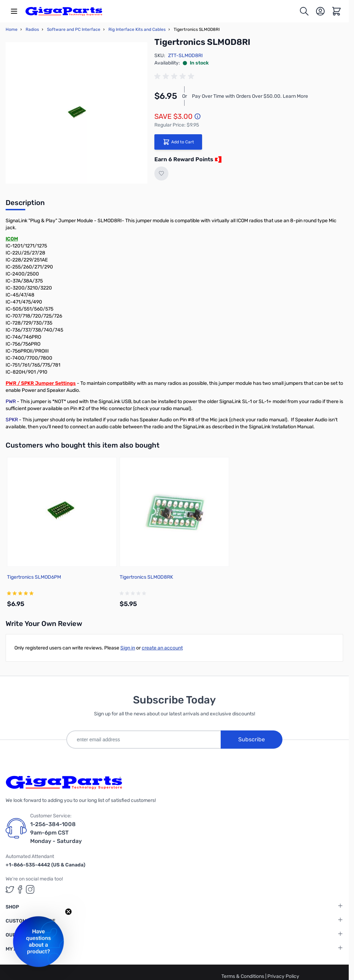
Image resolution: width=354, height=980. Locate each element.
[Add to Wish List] (161, 173)
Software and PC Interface (74, 29)
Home (12, 29)
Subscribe (252, 739)
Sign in (128, 648)
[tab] (25, 205)
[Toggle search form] (304, 11)
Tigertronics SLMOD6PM (34, 577)
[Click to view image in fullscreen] (76, 113)
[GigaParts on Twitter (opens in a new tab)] (10, 889)
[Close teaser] (68, 912)
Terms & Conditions (243, 976)
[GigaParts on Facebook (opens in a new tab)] (20, 889)
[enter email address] (143, 740)
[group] (175, 76)
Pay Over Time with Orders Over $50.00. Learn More (250, 96)
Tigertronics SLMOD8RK (146, 577)
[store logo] (64, 11)
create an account (162, 648)
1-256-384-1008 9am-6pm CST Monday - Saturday (56, 833)
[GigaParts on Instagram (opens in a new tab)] (30, 889)
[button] (38, 942)
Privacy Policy (283, 976)
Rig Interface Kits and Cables (137, 29)
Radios (32, 29)
